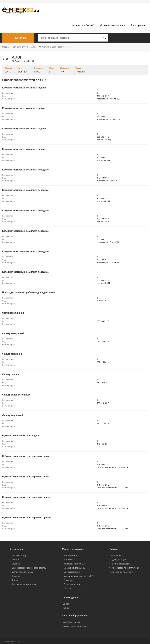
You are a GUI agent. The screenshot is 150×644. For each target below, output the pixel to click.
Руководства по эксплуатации (125, 567)
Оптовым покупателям (113, 25)
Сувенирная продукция (122, 571)
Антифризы (69, 559)
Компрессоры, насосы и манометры (29, 567)
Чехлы (15, 579)
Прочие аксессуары (120, 563)
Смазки (67, 587)
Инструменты (117, 555)
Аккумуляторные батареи (76, 625)
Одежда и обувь (119, 559)
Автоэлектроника (72, 621)
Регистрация (138, 25)
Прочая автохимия (72, 583)
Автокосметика (71, 555)
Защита (15, 559)
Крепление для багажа (22, 571)
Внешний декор (19, 555)
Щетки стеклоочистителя (24, 583)
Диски (67, 603)
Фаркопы (16, 575)
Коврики (16, 563)
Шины (66, 607)
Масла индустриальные (75, 567)
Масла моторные (72, 571)
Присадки (68, 579)
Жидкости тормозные (74, 563)
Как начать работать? (83, 25)
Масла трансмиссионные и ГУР (79, 575)
